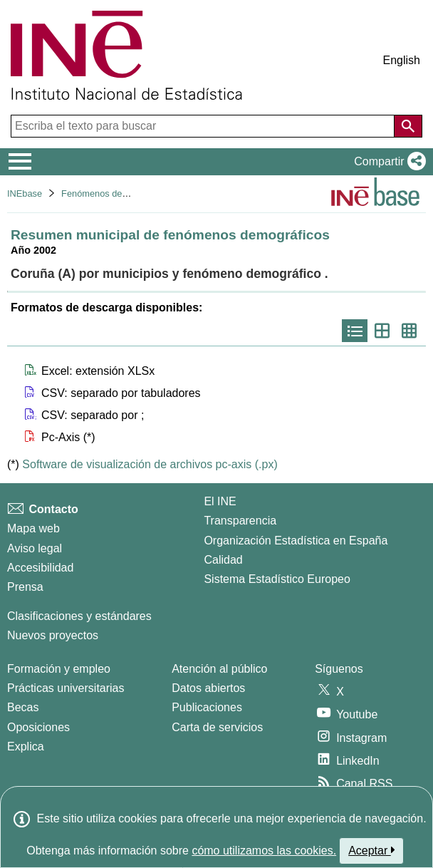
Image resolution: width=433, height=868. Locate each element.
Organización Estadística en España (296, 541)
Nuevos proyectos (53, 635)
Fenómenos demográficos (114, 193)
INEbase (25, 193)
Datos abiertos (208, 688)
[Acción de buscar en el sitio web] (408, 126)
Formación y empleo (59, 669)
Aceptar (371, 850)
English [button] (402, 60)
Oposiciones (38, 727)
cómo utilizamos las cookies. (264, 851)
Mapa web (33, 528)
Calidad (223, 560)
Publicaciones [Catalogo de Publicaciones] (207, 707)
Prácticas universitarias (66, 688)
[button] (387, 162)
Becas (23, 707)
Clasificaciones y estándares (79, 616)
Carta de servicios (217, 727)
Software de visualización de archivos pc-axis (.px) (150, 464)
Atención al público (219, 669)
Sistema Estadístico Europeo (277, 579)
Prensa (25, 587)
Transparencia (240, 521)
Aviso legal (35, 548)
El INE (220, 501)
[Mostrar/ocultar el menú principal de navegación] (20, 162)
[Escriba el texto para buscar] (204, 126)
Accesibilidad (40, 568)
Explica (26, 746)
